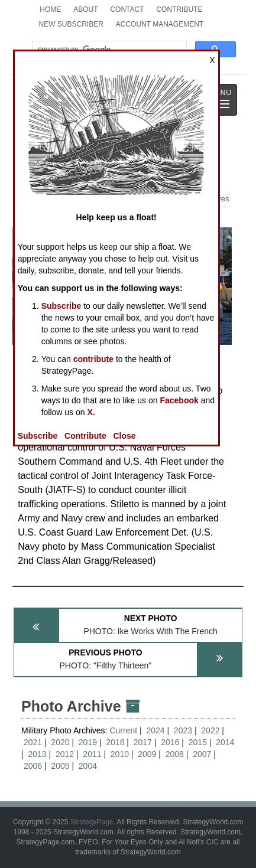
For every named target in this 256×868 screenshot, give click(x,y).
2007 (202, 754)
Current (124, 730)
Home (50, 9)
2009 (147, 754)
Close (124, 436)
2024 (155, 730)
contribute (93, 359)
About (85, 9)
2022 (210, 730)
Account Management (160, 24)
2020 (60, 742)
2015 (198, 742)
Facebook (179, 400)
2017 (143, 742)
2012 (65, 754)
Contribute (179, 9)
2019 (88, 742)
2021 (33, 742)
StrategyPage (92, 822)
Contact (127, 9)
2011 (92, 754)
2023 (183, 730)
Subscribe (61, 306)
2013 (37, 754)
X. (91, 412)
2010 (120, 754)
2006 (33, 766)
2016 (170, 742)
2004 (88, 766)
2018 (115, 742)
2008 (175, 754)
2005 (60, 766)
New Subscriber (71, 24)
